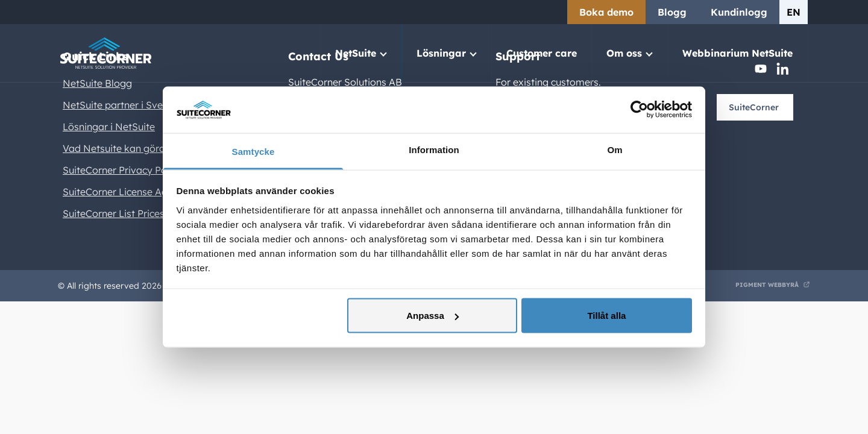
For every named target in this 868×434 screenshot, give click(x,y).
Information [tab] (434, 149)
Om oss (624, 53)
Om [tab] (615, 149)
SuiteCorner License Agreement (134, 192)
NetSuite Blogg (97, 83)
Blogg (672, 12)
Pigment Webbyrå (767, 285)
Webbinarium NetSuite (737, 53)
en (794, 12)
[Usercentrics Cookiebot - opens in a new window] (639, 110)
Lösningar (441, 53)
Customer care (542, 53)
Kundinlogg (739, 12)
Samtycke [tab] (253, 151)
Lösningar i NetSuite (109, 127)
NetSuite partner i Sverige (121, 105)
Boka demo (606, 12)
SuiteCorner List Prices (114, 213)
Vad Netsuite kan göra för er (127, 148)
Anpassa (432, 316)
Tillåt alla (606, 316)
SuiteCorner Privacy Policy (122, 170)
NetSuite (356, 53)
